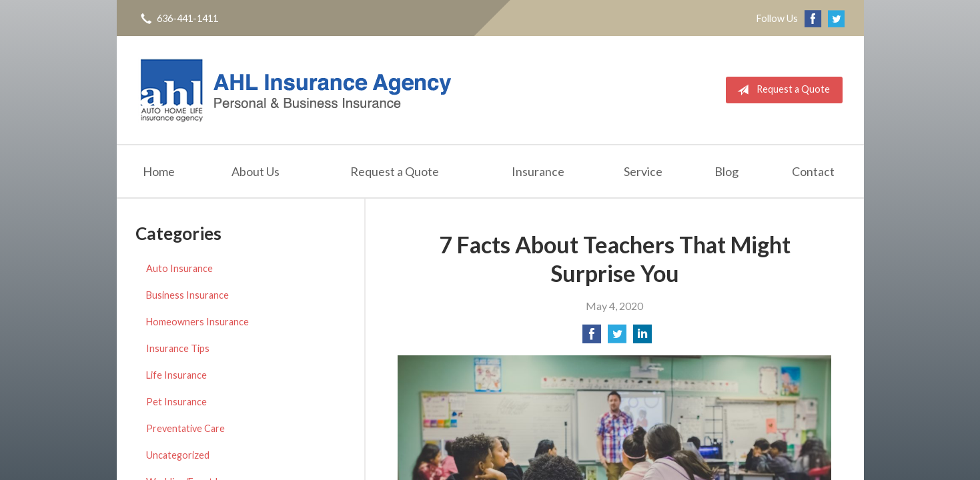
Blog (726, 171)
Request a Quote (781, 90)
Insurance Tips (178, 348)
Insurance (538, 171)
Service (643, 171)
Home (159, 171)
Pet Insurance (176, 402)
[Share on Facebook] (592, 338)
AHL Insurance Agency (295, 90)
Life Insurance (176, 375)
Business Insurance (187, 295)
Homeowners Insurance (197, 322)
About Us (256, 171)
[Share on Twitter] (617, 338)
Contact (813, 171)
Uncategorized (178, 455)
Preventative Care (185, 428)
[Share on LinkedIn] (642, 338)
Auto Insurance (179, 268)
